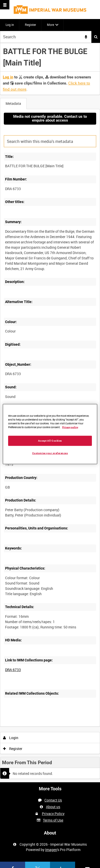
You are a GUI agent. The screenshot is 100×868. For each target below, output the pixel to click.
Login (11, 738)
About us (53, 807)
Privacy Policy (53, 814)
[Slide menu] (5, 5)
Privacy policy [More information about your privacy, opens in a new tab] (70, 427)
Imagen (51, 850)
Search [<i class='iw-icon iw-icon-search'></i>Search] (96, 37)
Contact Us (53, 800)
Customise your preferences (50, 453)
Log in (10, 25)
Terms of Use (53, 820)
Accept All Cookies (50, 440)
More (51, 25)
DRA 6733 (13, 670)
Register (30, 25)
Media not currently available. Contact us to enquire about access (50, 118)
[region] (50, 434)
